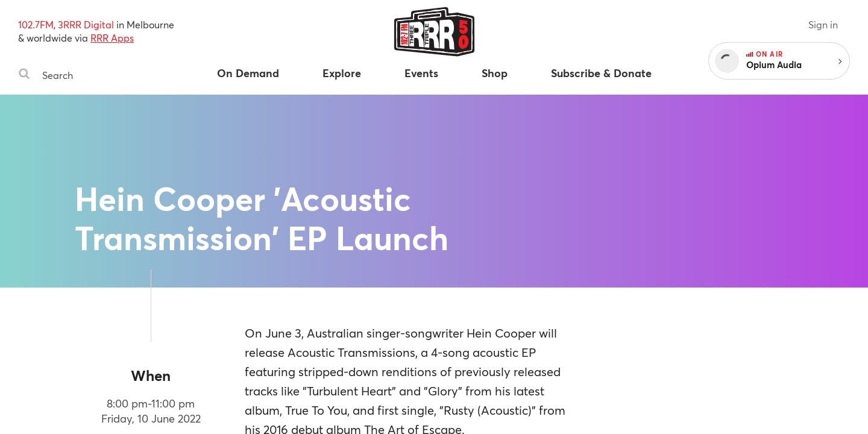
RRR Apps (112, 38)
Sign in (823, 24)
